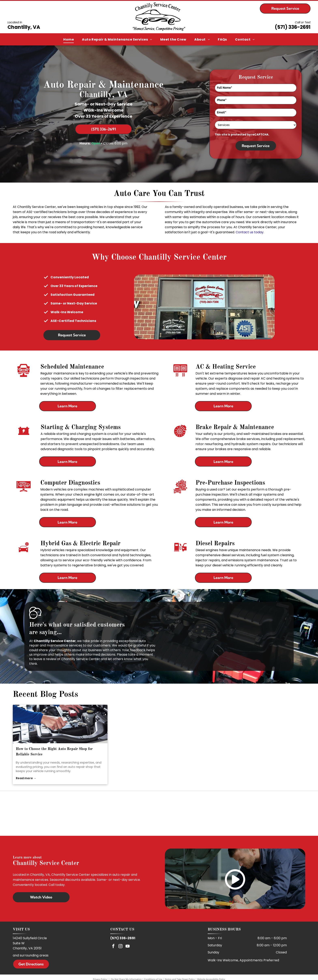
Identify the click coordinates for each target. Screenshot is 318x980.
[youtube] (128, 947)
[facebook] (113, 947)
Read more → (26, 778)
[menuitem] (69, 39)
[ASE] (159, 813)
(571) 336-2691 (293, 27)
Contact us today (250, 232)
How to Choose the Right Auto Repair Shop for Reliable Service (54, 752)
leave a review (45, 659)
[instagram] (120, 947)
